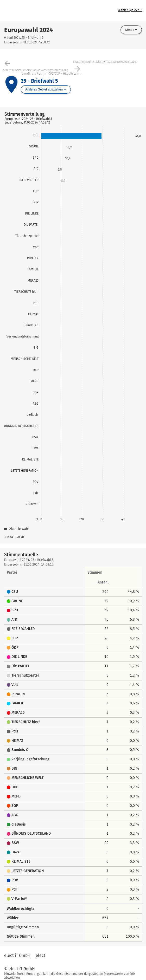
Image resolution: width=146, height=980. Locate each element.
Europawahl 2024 (29, 30)
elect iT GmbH (17, 955)
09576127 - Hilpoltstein (64, 74)
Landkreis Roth (33, 74)
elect (40, 955)
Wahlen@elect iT (130, 10)
